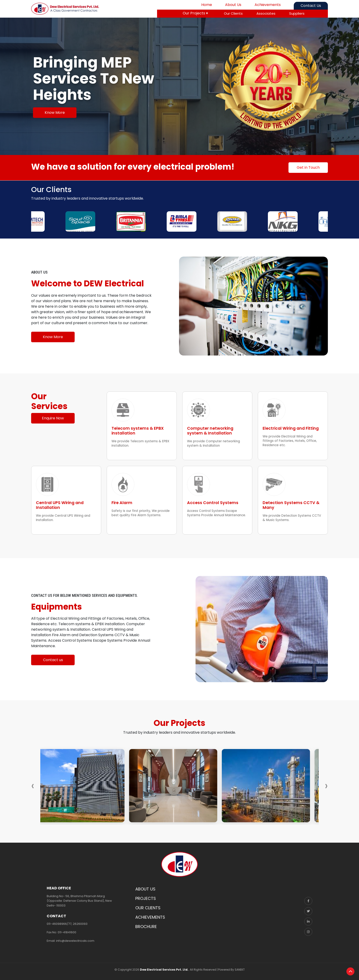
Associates (266, 13)
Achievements (268, 5)
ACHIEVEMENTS (150, 917)
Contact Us (311, 6)
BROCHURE (146, 927)
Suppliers (297, 13)
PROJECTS (146, 898)
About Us (233, 5)
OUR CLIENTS (148, 908)
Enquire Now (53, 418)
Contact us (53, 660)
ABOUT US (145, 889)
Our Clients (233, 13)
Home (207, 5)
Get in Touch (308, 167)
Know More (55, 113)
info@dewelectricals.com (75, 941)
